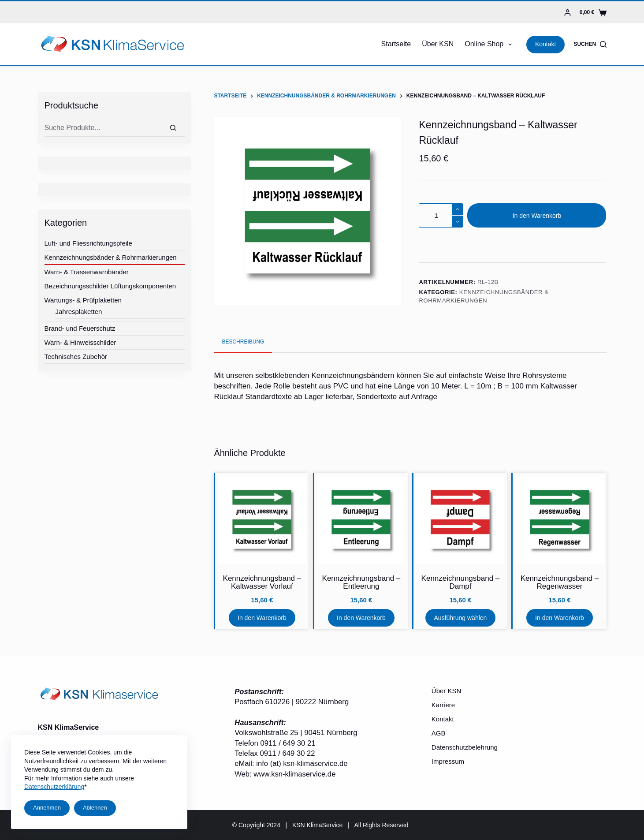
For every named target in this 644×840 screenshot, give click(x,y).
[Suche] (173, 128)
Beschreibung (243, 342)
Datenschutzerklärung (54, 787)
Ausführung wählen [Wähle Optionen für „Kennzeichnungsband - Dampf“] (461, 618)
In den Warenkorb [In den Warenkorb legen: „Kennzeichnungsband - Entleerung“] (361, 618)
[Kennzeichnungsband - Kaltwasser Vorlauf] (262, 519)
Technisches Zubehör (76, 357)
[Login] (568, 13)
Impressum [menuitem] (448, 761)
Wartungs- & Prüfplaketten (83, 300)
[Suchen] (590, 44)
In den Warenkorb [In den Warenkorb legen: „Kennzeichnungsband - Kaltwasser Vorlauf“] (262, 618)
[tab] (243, 342)
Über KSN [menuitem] (438, 44)
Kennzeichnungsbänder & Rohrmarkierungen (111, 257)
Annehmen (47, 808)
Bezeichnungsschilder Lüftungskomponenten (110, 286)
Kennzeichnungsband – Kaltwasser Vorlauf (262, 582)
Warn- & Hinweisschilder (80, 342)
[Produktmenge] (441, 215)
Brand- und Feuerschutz (80, 328)
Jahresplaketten (79, 312)
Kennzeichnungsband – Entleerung (361, 582)
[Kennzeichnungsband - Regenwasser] (559, 519)
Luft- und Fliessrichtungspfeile (88, 243)
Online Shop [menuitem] (490, 45)
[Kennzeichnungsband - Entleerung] (361, 519)
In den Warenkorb (537, 216)
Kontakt (545, 44)
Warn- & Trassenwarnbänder (87, 272)
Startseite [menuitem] (396, 44)
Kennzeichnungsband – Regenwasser (560, 582)
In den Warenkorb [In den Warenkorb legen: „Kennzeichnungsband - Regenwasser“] (560, 618)
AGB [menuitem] (439, 733)
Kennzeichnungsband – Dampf (461, 582)
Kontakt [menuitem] (443, 719)
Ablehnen (95, 808)
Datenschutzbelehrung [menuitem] (465, 747)
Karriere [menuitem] (443, 705)
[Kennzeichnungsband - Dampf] (460, 519)
